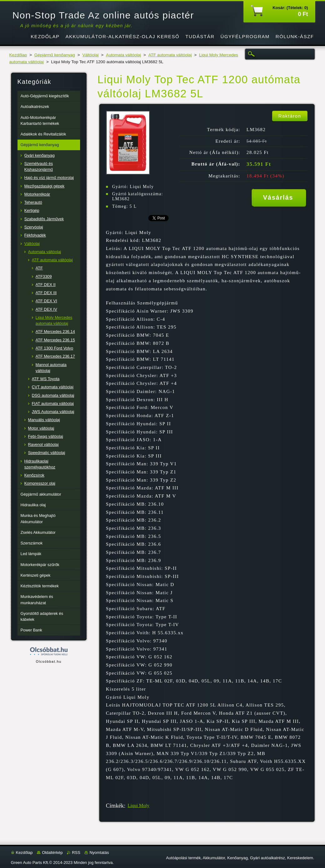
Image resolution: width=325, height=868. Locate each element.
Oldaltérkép (52, 853)
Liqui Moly (138, 805)
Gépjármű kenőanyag (55, 55)
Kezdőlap (18, 55)
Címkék (115, 806)
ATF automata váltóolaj (170, 55)
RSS (76, 853)
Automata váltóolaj (124, 55)
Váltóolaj (90, 55)
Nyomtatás (99, 853)
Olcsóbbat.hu (48, 661)
